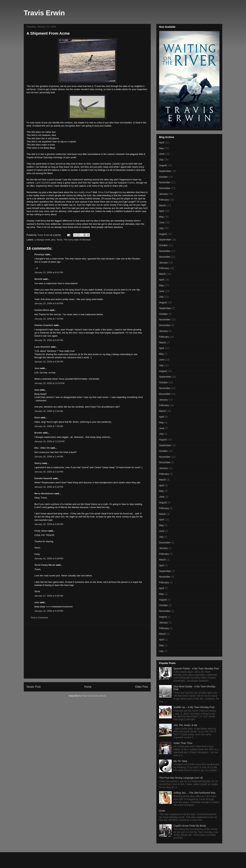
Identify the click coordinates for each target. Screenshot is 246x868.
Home (88, 687)
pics (53, 240)
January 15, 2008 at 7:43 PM (49, 319)
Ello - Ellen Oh (42, 448)
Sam (37, 390)
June (162, 154)
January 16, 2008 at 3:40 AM (49, 411)
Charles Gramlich (44, 325)
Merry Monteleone (44, 493)
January (163, 194)
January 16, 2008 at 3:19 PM (49, 472)
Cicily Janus (41, 531)
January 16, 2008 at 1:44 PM (49, 457)
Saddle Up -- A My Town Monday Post (194, 707)
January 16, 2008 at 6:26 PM (49, 524)
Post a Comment (39, 618)
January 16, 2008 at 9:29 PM (49, 558)
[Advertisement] (87, 651)
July (161, 160)
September (165, 171)
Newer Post (34, 687)
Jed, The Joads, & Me (185, 725)
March (163, 205)
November (165, 182)
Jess (37, 368)
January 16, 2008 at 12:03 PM (49, 441)
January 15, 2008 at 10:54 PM (49, 383)
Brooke (38, 433)
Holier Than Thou (183, 743)
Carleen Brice (42, 310)
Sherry (38, 463)
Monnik (38, 279)
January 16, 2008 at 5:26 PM (49, 487)
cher (37, 602)
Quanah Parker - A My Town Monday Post (196, 669)
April (162, 143)
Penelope (39, 254)
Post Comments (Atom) (94, 696)
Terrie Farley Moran (45, 565)
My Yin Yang (180, 761)
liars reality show (82, 192)
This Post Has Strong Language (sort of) (181, 778)
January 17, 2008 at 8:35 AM (49, 596)
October (163, 177)
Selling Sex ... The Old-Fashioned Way (195, 793)
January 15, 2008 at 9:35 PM (49, 362)
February (164, 200)
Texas (59, 240)
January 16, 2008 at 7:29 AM (49, 426)
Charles (131, 183)
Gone (162, 811)
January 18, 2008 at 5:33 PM (49, 611)
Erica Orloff (104, 192)
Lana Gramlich (43, 183)
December (165, 188)
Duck (37, 418)
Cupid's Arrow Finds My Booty (190, 826)
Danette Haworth (43, 478)
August (163, 165)
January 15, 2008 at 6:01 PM (49, 272)
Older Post (141, 687)
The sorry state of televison (77, 240)
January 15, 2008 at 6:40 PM (49, 303)
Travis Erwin (44, 13)
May (161, 148)
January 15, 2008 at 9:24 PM (49, 340)
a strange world (42, 240)
